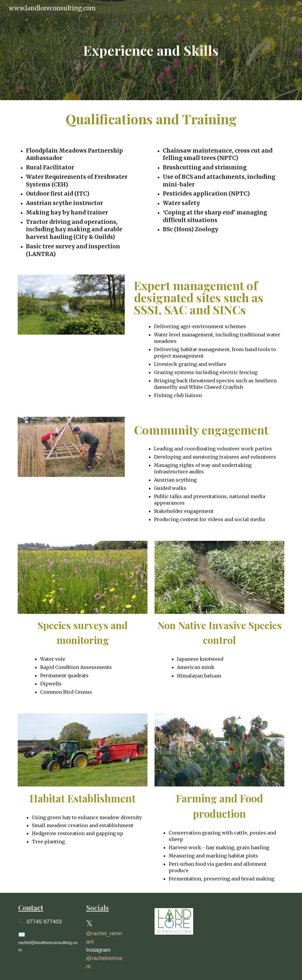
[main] (151, 50)
